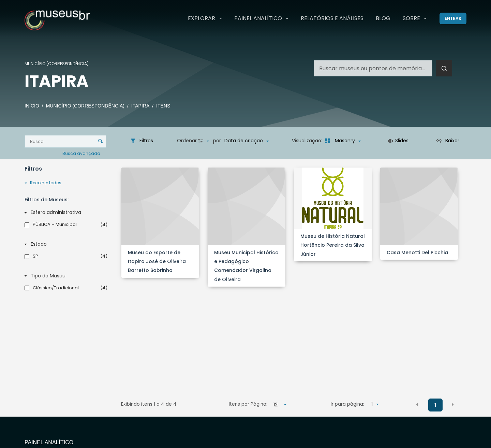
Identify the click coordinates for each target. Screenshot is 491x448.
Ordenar (187, 141)
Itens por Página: (248, 404)
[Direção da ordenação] (205, 141)
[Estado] (65, 244)
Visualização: (308, 141)
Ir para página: (347, 404)
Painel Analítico (263, 18)
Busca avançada (82, 153)
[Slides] (398, 141)
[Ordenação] (247, 141)
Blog (383, 18)
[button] (417, 405)
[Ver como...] (448, 141)
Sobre (416, 18)
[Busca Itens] (65, 141)
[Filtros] (142, 141)
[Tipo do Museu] (65, 276)
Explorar (206, 18)
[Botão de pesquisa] (444, 68)
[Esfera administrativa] (65, 213)
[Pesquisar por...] (373, 68)
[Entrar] (453, 18)
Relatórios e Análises (332, 18)
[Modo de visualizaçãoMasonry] (342, 141)
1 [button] (435, 405)
